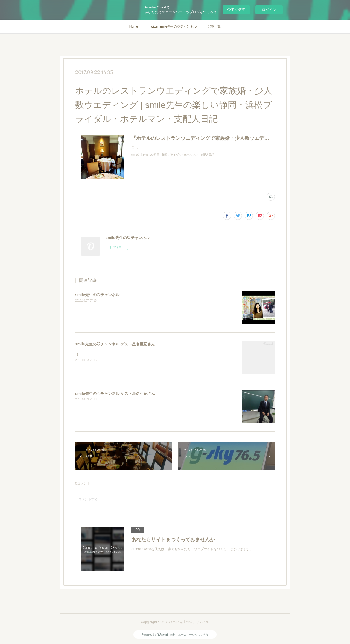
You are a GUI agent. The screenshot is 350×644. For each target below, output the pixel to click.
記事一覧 (214, 26)
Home (134, 26)
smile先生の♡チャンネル (97, 295)
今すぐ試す (236, 9)
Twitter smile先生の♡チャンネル (173, 26)
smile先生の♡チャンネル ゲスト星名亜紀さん (115, 344)
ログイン (269, 10)
